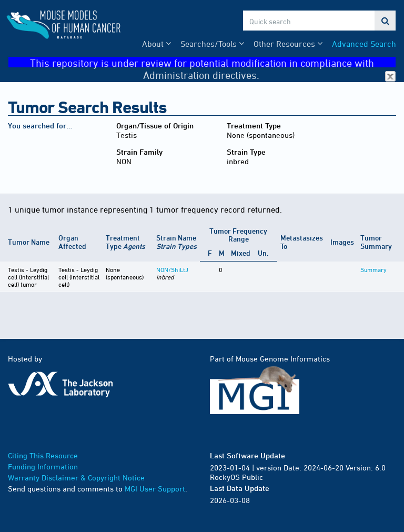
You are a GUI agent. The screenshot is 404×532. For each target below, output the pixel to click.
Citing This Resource (43, 455)
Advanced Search (364, 44)
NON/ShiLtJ (172, 269)
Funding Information (43, 466)
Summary (373, 269)
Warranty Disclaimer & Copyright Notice (76, 478)
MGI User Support (155, 489)
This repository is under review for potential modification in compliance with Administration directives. (213, 62)
